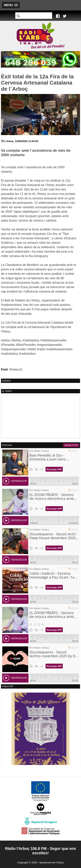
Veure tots (71, 445)
